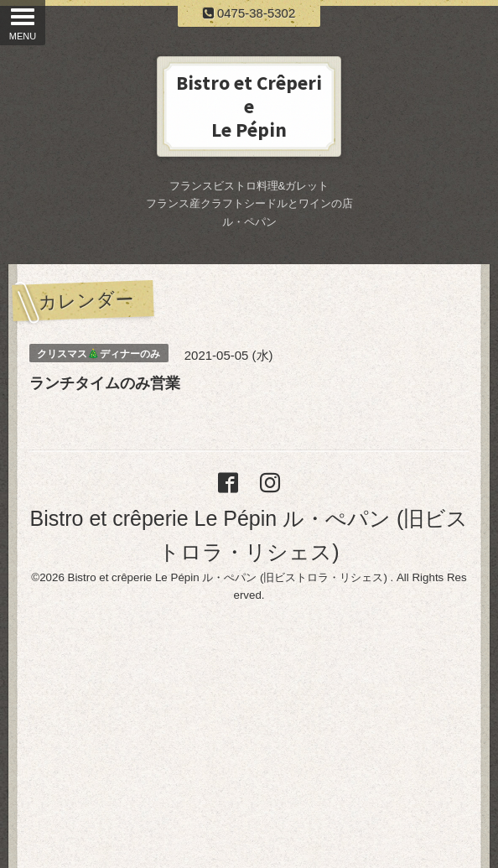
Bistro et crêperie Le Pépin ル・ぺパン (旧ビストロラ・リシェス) (229, 577)
